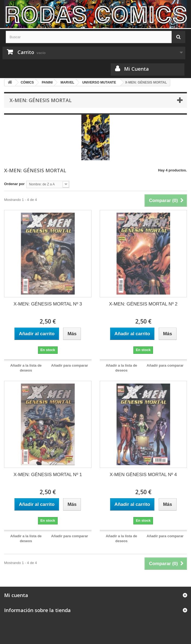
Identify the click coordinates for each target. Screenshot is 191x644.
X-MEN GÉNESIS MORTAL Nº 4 (143, 475)
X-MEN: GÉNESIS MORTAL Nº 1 (48, 475)
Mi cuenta (16, 595)
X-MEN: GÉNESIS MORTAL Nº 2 (143, 304)
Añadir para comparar (70, 365)
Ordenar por (14, 184)
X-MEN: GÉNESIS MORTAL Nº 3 (48, 304)
